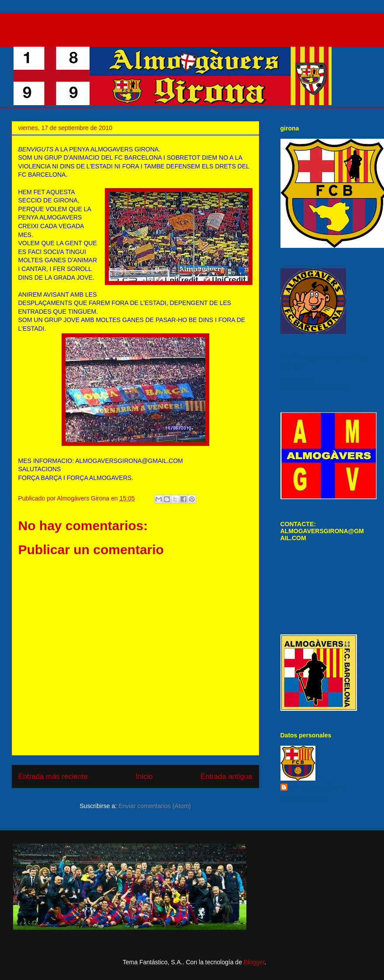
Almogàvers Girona (317, 787)
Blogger (254, 962)
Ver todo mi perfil (303, 799)
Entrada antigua (227, 776)
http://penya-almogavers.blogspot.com (315, 383)
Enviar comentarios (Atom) (155, 806)
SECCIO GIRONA (82, 32)
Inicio (144, 776)
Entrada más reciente (53, 776)
